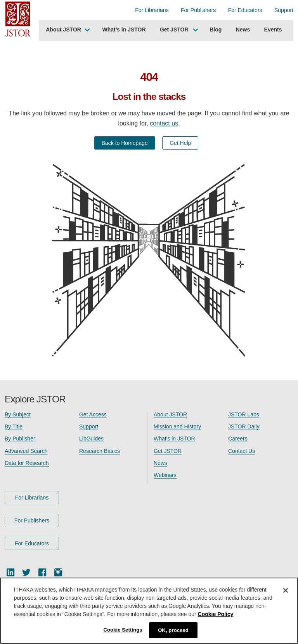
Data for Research (27, 463)
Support (284, 10)
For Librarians (152, 10)
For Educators (245, 10)
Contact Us (242, 451)
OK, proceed (173, 631)
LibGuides (91, 439)
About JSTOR (63, 30)
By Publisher (20, 439)
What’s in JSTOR (124, 30)
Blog (216, 30)
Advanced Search (26, 451)
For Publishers (198, 10)
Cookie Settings (123, 631)
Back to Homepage (125, 143)
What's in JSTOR (174, 439)
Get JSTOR (174, 30)
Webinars (165, 475)
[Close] (286, 592)
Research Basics (100, 451)
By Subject (18, 414)
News (243, 30)
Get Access (93, 414)
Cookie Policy (216, 615)
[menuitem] (67, 31)
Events (273, 30)
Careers (238, 439)
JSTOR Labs (244, 414)
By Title (14, 426)
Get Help (180, 143)
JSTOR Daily (244, 426)
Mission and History (177, 426)
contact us (164, 123)
